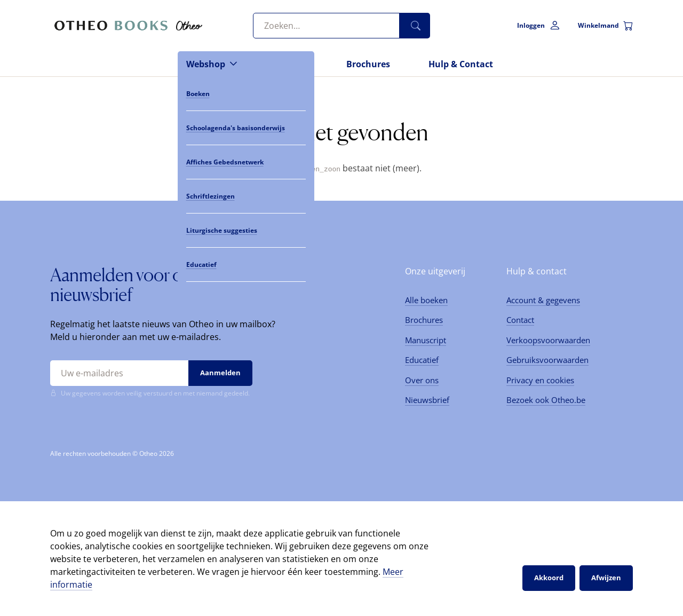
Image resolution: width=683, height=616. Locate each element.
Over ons (422, 380)
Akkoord (549, 578)
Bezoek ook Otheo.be (546, 400)
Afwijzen (606, 578)
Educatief (422, 360)
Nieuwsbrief (427, 400)
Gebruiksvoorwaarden (547, 360)
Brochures (368, 64)
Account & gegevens (543, 299)
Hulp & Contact (461, 64)
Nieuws (292, 64)
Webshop (206, 64)
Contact (520, 320)
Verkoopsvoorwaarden (548, 339)
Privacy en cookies (540, 380)
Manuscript (426, 339)
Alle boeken (426, 299)
